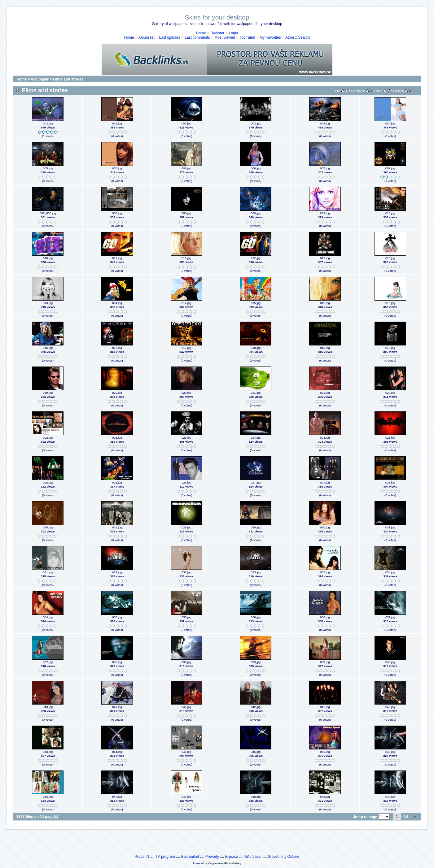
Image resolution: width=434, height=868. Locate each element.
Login (233, 33)
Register (217, 33)
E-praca (232, 857)
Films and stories (68, 79)
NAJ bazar (253, 857)
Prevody (212, 857)
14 (406, 817)
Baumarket (190, 857)
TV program (165, 857)
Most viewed (225, 37)
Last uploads (169, 37)
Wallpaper (40, 79)
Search (304, 37)
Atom (290, 37)
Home (201, 33)
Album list (147, 37)
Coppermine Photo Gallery (225, 863)
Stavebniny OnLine (284, 857)
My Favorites (270, 37)
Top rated (247, 37)
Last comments (197, 37)
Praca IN (142, 857)
